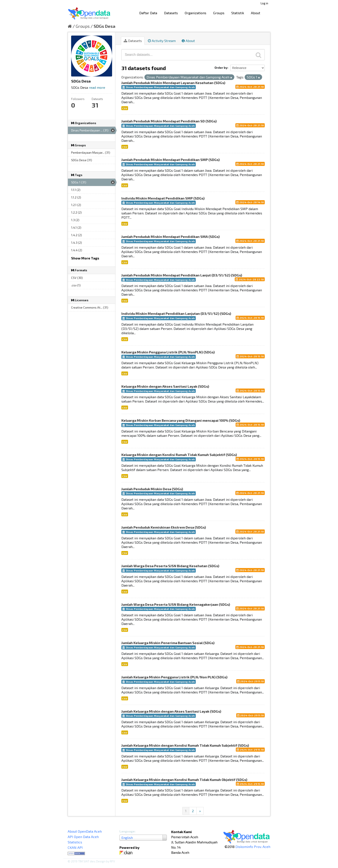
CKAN (127, 853)
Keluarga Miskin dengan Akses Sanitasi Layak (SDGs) (165, 386)
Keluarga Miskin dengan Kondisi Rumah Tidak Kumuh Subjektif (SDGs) (179, 455)
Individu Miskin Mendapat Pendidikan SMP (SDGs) (163, 198)
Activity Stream (162, 41)
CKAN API (75, 847)
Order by (221, 68)
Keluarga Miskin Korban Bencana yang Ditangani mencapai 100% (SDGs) (181, 420)
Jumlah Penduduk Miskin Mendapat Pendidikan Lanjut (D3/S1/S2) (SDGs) (182, 275)
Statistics (75, 842)
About (256, 13)
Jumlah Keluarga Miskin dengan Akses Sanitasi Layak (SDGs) (171, 711)
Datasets (171, 13)
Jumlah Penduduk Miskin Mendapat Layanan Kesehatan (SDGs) (173, 83)
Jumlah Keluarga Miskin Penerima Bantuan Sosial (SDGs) (168, 643)
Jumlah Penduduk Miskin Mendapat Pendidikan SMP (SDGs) (171, 160)
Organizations (196, 13)
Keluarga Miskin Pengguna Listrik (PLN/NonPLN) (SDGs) (168, 352)
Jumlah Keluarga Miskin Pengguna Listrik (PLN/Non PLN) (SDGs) (174, 677)
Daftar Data (148, 13)
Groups (219, 13)
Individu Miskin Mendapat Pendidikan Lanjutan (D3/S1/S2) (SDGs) (176, 313)
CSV (125, 108)
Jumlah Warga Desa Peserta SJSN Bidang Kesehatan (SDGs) (170, 566)
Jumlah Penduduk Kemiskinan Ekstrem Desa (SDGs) (164, 527)
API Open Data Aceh (83, 837)
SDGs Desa (104, 26)
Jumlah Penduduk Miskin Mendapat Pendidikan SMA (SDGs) (171, 237)
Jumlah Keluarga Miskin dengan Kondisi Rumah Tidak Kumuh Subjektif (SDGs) (185, 745)
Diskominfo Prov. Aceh (253, 847)
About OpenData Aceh (85, 831)
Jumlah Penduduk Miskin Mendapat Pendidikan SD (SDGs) (169, 121)
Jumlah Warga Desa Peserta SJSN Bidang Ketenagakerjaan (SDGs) (176, 604)
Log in (264, 3)
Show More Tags (85, 258)
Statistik (238, 13)
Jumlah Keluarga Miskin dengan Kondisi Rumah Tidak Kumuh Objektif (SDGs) (184, 780)
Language (127, 831)
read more (97, 87)
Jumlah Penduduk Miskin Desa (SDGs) (152, 489)
